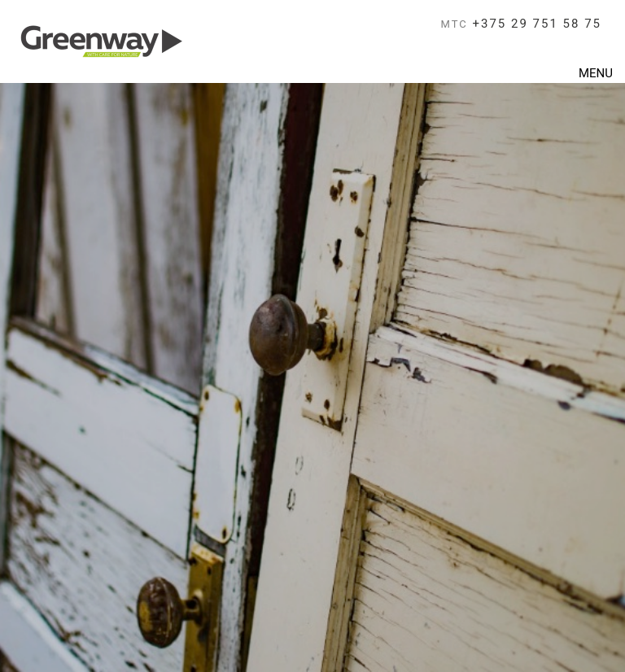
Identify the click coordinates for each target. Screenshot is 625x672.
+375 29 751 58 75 (522, 24)
